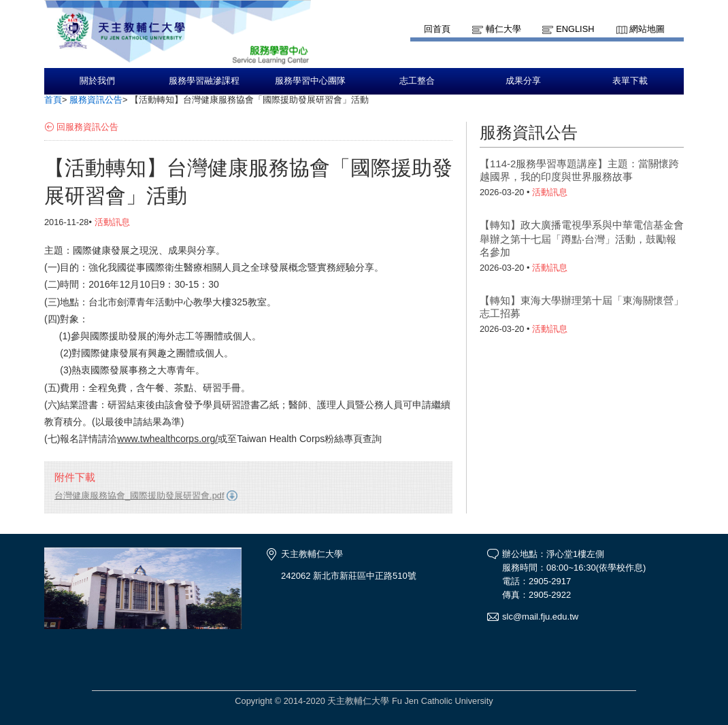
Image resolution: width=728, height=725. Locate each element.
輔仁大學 (503, 29)
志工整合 (417, 81)
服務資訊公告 (96, 100)
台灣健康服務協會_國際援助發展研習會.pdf (139, 495)
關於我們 (97, 81)
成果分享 (523, 81)
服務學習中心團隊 (310, 81)
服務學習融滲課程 (204, 81)
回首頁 (437, 29)
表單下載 (630, 81)
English (575, 29)
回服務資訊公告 (87, 127)
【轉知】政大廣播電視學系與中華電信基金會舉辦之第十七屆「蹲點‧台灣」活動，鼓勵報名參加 (582, 238)
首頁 (53, 100)
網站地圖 (647, 29)
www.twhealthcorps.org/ (167, 439)
